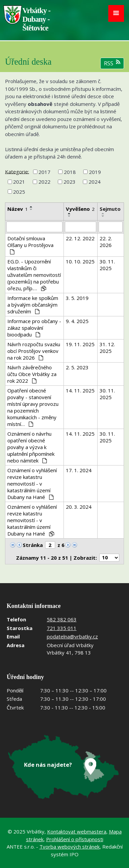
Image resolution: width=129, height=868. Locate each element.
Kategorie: (17, 171)
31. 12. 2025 (107, 348)
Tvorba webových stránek (70, 847)
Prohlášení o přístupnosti (75, 839)
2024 (95, 182)
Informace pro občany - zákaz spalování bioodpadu (34, 328)
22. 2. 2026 (106, 242)
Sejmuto (110, 209)
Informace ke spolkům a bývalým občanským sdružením (33, 305)
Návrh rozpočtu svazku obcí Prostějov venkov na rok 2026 (34, 351)
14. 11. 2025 (80, 390)
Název (18, 209)
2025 (19, 192)
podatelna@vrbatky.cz (72, 636)
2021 (19, 182)
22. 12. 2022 (80, 238)
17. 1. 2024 (79, 470)
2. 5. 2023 (77, 367)
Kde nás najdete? (48, 765)
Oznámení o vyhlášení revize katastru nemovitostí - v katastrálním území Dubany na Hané (32, 484)
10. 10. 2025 (80, 261)
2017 (44, 172)
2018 (70, 172)
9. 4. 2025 (77, 321)
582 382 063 (62, 619)
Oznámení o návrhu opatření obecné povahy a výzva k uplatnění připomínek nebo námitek (31, 447)
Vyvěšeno (80, 209)
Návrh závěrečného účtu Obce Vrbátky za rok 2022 (32, 374)
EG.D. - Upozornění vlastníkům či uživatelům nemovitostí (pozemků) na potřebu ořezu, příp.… (34, 275)
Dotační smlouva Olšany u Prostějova (30, 245)
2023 (70, 182)
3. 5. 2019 (77, 298)
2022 (44, 182)
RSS (112, 63)
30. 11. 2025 (107, 265)
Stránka (33, 545)
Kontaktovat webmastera (77, 831)
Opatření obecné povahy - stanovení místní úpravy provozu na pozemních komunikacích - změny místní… (33, 407)
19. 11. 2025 (80, 344)
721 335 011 (62, 628)
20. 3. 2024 (79, 507)
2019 (95, 172)
